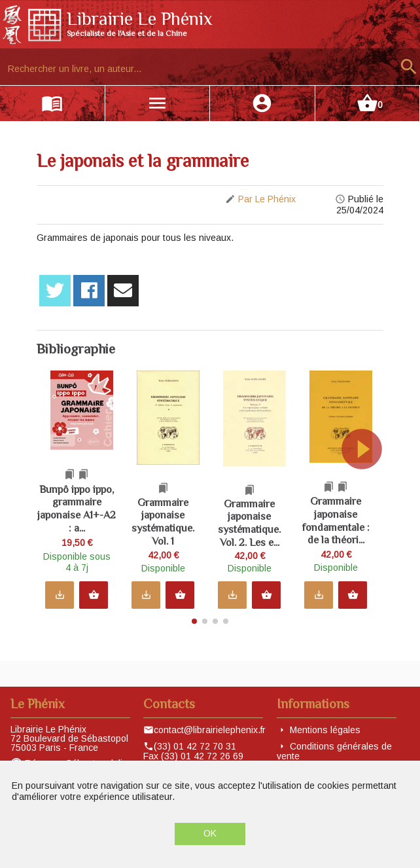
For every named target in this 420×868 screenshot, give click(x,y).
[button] (371, 506)
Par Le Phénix (267, 199)
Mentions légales (325, 730)
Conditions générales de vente (334, 751)
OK (210, 833)
